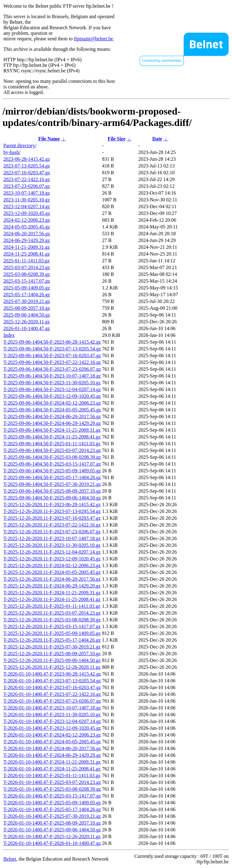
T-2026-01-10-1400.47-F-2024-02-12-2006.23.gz (52, 735)
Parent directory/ (20, 145)
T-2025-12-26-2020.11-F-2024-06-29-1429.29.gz (52, 586)
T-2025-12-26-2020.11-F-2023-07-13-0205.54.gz (52, 511)
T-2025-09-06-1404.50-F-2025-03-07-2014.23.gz (52, 450)
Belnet (10, 859)
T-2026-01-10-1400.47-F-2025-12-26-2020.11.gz (52, 836)
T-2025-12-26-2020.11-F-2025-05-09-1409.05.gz (52, 633)
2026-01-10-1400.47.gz (27, 328)
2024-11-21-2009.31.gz (27, 247)
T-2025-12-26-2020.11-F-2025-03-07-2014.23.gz (52, 613)
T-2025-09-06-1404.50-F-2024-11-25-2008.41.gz (52, 437)
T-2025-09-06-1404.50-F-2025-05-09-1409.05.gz (52, 471)
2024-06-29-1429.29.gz (27, 240)
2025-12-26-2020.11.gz (27, 322)
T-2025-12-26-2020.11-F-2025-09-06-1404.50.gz (52, 660)
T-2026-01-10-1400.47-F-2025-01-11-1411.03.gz (52, 775)
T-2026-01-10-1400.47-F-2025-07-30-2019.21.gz (52, 816)
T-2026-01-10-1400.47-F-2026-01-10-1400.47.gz (52, 843)
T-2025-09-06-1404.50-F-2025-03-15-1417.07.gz (52, 464)
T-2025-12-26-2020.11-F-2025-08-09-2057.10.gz (52, 654)
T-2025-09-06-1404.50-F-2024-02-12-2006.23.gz (52, 403)
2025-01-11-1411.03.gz (26, 261)
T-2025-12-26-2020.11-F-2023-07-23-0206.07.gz (52, 532)
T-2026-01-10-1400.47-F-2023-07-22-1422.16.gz (52, 694)
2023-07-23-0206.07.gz (27, 186)
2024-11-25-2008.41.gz (27, 254)
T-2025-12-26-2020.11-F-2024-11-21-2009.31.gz (52, 593)
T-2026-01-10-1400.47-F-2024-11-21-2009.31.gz (52, 762)
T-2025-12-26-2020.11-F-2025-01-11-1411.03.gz (52, 606)
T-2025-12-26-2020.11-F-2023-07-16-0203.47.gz (52, 518)
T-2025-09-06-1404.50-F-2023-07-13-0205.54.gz (52, 349)
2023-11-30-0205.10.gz (27, 200)
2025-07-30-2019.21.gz (27, 301)
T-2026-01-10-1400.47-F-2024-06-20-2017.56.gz (52, 748)
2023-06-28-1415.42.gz (27, 159)
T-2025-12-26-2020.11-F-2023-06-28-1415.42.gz (52, 505)
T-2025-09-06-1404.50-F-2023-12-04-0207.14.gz (52, 389)
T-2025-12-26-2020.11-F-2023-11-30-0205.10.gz (52, 545)
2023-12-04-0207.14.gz (27, 206)
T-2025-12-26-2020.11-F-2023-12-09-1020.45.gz (52, 559)
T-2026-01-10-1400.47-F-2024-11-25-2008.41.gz (52, 769)
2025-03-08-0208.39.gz (27, 274)
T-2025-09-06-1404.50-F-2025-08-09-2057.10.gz (52, 491)
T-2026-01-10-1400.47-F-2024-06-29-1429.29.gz (52, 755)
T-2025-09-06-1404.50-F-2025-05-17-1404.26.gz (52, 477)
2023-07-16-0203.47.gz (27, 173)
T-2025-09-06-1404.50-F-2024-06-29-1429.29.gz (52, 423)
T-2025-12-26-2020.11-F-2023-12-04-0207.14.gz (52, 552)
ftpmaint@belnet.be (94, 39)
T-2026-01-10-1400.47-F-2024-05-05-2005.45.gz (52, 742)
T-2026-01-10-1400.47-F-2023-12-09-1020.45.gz (52, 728)
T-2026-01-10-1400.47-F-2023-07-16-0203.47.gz (52, 687)
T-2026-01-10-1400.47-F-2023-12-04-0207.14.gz (52, 721)
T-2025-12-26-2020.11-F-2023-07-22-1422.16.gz (52, 525)
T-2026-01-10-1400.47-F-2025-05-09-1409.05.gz (52, 803)
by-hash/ (12, 152)
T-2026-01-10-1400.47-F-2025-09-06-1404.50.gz (52, 830)
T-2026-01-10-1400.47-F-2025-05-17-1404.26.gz (52, 809)
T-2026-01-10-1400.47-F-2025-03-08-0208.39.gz (52, 789)
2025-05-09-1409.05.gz (27, 288)
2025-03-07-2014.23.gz (27, 267)
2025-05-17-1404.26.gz (27, 295)
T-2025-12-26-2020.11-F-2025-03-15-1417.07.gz (52, 626)
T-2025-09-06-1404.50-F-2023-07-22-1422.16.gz (52, 362)
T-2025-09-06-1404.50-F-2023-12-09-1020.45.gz (52, 396)
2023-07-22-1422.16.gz (27, 179)
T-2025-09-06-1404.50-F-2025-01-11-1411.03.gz (52, 444)
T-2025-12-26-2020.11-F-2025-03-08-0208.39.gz (52, 620)
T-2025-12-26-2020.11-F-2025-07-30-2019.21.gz (52, 647)
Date (157, 139)
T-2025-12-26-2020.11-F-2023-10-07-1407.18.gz (52, 538)
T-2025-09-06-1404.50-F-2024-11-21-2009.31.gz (52, 430)
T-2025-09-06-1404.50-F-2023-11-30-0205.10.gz (52, 383)
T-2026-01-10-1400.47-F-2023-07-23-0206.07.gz (52, 701)
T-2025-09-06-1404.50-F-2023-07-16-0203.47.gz (52, 355)
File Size (116, 139)
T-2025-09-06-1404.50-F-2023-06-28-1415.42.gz (52, 342)
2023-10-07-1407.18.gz (27, 193)
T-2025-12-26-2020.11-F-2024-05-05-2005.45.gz (52, 572)
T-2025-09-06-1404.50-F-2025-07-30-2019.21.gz (52, 484)
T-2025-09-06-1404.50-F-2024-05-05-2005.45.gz (52, 410)
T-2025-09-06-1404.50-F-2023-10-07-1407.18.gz (52, 376)
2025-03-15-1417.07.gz (27, 281)
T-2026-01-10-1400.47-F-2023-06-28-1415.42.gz (52, 674)
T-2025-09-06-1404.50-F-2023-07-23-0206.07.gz (52, 369)
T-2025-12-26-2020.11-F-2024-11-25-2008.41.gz (52, 599)
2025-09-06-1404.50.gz (27, 315)
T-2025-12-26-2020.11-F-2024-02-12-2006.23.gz (52, 565)
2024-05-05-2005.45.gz (27, 227)
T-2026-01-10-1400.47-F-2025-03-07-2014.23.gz (52, 782)
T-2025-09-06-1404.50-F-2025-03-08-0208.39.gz (52, 457)
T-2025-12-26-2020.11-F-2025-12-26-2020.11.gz (52, 667)
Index (9, 335)
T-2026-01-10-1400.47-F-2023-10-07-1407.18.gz (52, 708)
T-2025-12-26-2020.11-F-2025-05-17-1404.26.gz (52, 640)
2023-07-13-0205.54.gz (27, 166)
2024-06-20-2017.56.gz (27, 234)
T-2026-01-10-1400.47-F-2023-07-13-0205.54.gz (52, 681)
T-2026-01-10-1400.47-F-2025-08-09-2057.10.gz (52, 823)
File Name (49, 139)
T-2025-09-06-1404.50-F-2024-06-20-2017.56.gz (52, 416)
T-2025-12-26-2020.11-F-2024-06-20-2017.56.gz (52, 579)
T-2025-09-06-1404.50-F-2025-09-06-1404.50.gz (52, 498)
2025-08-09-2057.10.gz (27, 308)
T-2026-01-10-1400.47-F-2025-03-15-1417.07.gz (52, 796)
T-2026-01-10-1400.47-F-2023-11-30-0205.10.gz (52, 715)
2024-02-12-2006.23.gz (27, 220)
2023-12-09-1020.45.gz (27, 213)
